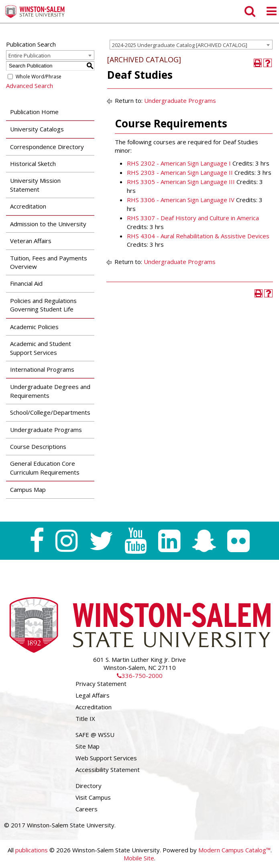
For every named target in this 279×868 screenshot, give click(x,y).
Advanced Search (30, 86)
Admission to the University (48, 224)
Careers (87, 809)
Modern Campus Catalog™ (234, 850)
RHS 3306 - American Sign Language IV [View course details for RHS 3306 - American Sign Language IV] (181, 200)
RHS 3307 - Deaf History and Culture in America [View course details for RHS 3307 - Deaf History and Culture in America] (193, 218)
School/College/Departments (50, 412)
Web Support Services (106, 758)
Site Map (88, 746)
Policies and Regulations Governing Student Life (43, 305)
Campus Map (28, 489)
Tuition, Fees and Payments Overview (49, 262)
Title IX (85, 719)
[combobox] (191, 45)
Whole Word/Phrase (39, 77)
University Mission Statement (35, 185)
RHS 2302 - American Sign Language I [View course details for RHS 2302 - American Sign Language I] (179, 163)
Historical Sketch (33, 164)
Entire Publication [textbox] (30, 55)
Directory (89, 786)
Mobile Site (139, 858)
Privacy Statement (101, 684)
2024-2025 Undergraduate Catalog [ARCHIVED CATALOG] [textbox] (180, 45)
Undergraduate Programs (46, 430)
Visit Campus (93, 797)
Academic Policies (34, 327)
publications (32, 850)
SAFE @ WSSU (95, 735)
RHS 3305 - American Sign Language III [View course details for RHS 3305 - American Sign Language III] (181, 182)
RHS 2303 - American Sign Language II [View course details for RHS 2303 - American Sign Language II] (180, 172)
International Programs (42, 369)
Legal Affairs (93, 695)
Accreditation (28, 206)
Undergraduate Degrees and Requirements (50, 391)
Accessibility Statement (108, 770)
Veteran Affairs (31, 241)
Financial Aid (26, 283)
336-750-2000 (140, 676)
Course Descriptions (38, 446)
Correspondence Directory (47, 147)
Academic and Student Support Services (41, 348)
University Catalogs (37, 129)
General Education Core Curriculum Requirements (45, 468)
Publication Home (34, 112)
